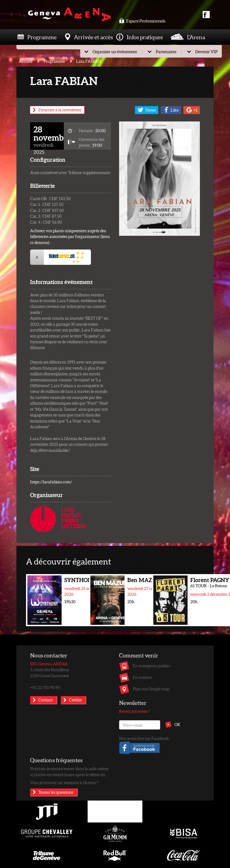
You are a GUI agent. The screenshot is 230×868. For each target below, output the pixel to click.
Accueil (25, 61)
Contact (45, 700)
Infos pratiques (145, 37)
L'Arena (196, 37)
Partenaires (166, 52)
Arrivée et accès (93, 37)
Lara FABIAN (89, 61)
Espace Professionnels (142, 21)
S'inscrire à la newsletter (60, 110)
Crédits (75, 700)
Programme (42, 37)
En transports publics (152, 666)
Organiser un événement (115, 52)
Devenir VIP (206, 52)
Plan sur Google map (151, 689)
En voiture (142, 677)
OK (177, 724)
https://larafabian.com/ (51, 482)
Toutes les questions (56, 792)
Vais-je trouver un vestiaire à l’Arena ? (64, 782)
